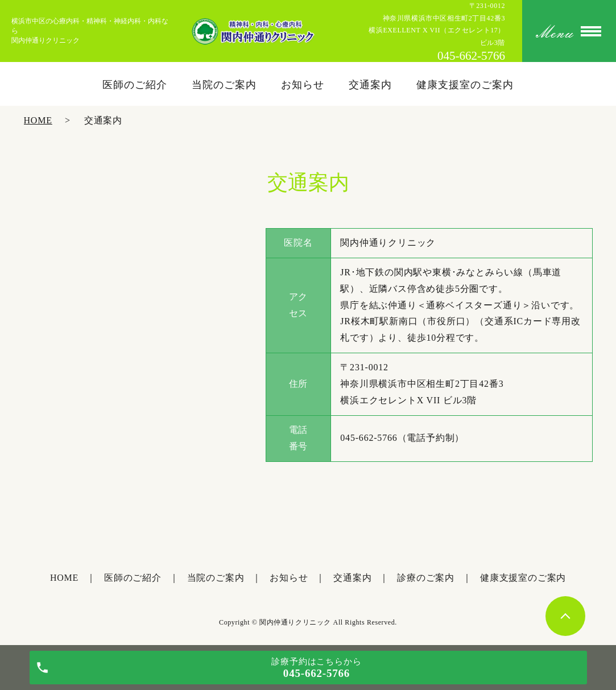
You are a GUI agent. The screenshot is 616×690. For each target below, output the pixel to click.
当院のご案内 (224, 85)
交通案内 (370, 85)
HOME (38, 120)
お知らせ (303, 85)
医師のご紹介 (135, 85)
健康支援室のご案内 (465, 85)
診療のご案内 (426, 578)
